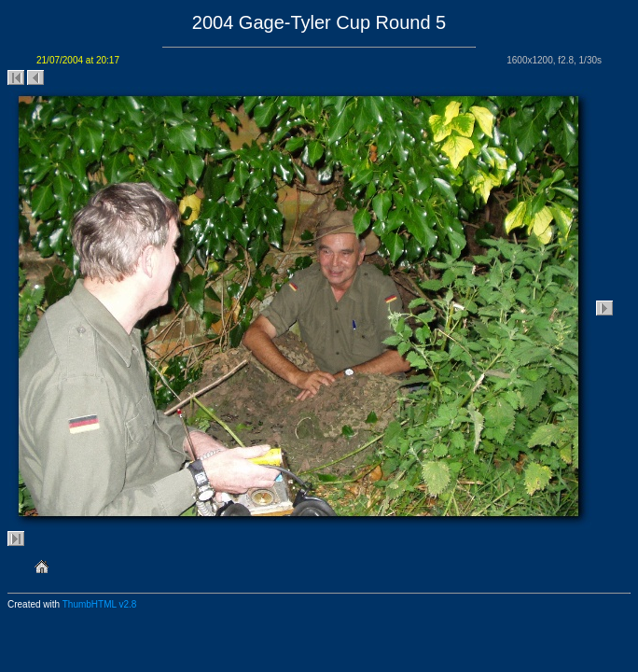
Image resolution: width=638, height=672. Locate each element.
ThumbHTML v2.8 (100, 604)
